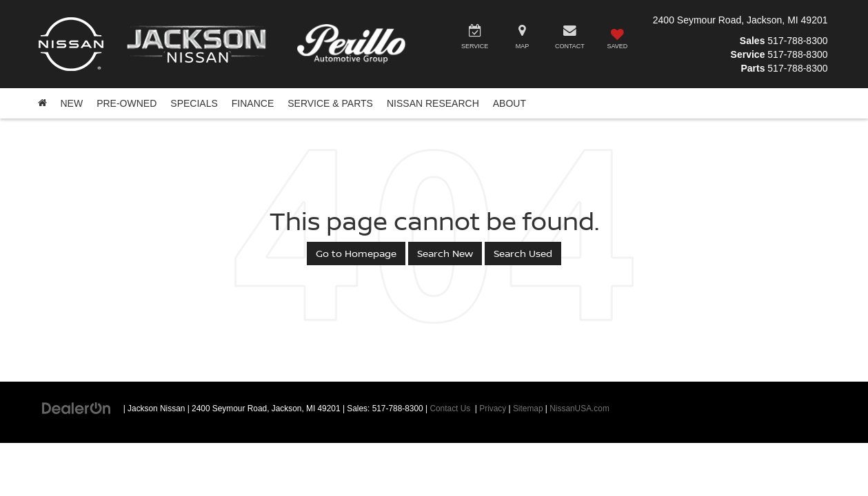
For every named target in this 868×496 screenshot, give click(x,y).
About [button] (509, 103)
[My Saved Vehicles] (617, 39)
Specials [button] (194, 103)
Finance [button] (253, 103)
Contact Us (450, 409)
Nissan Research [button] (433, 103)
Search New (445, 253)
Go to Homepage (356, 253)
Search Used (523, 253)
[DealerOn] (77, 408)
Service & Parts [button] (330, 103)
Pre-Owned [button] (127, 103)
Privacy (493, 409)
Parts (753, 68)
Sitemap (528, 409)
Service (748, 54)
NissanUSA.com (579, 409)
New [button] (72, 103)
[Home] (42, 103)
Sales (753, 41)
